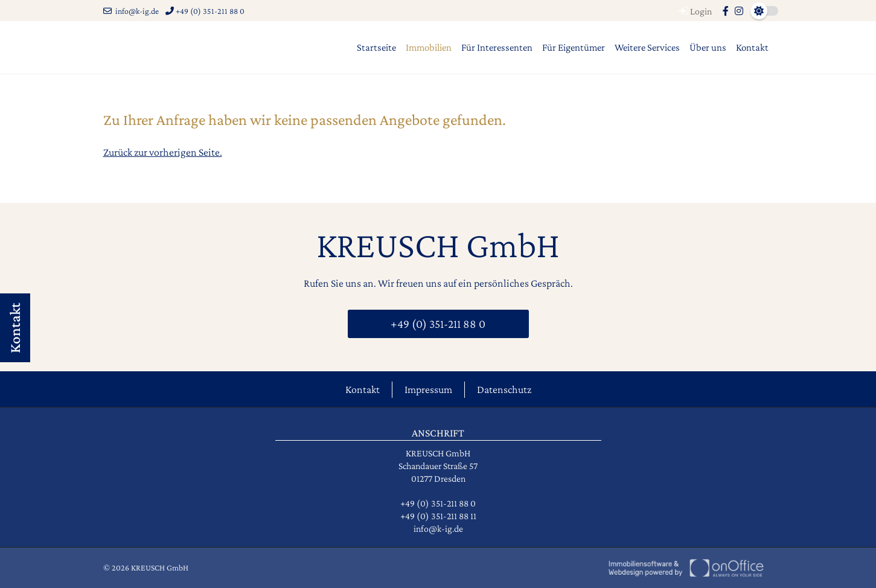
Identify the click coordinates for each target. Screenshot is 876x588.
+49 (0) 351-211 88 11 (438, 516)
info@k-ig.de (131, 11)
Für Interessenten (497, 47)
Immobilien (429, 47)
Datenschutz (504, 389)
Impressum (428, 389)
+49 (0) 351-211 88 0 (205, 11)
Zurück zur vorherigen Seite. (163, 152)
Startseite (376, 47)
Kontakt (752, 47)
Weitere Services (647, 47)
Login (694, 11)
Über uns (708, 47)
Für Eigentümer (574, 47)
